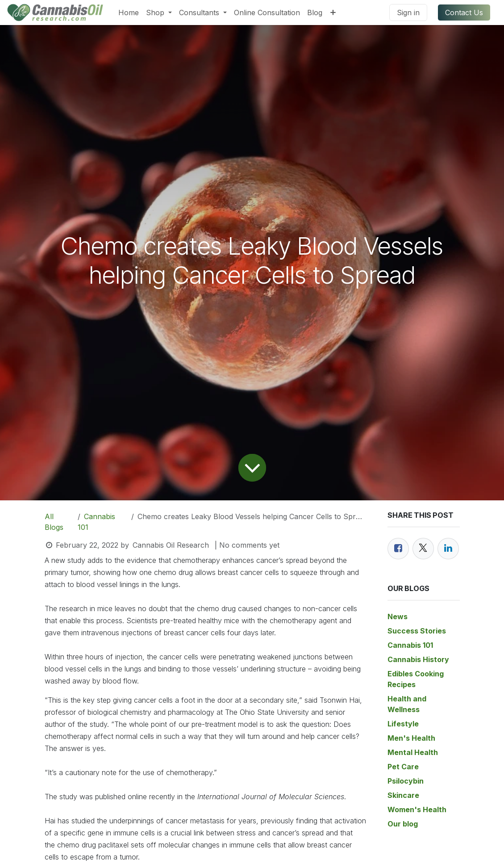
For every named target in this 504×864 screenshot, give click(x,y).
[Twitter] (423, 549)
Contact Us (464, 13)
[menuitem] (129, 13)
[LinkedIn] (448, 549)
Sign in (408, 13)
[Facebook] (398, 549)
